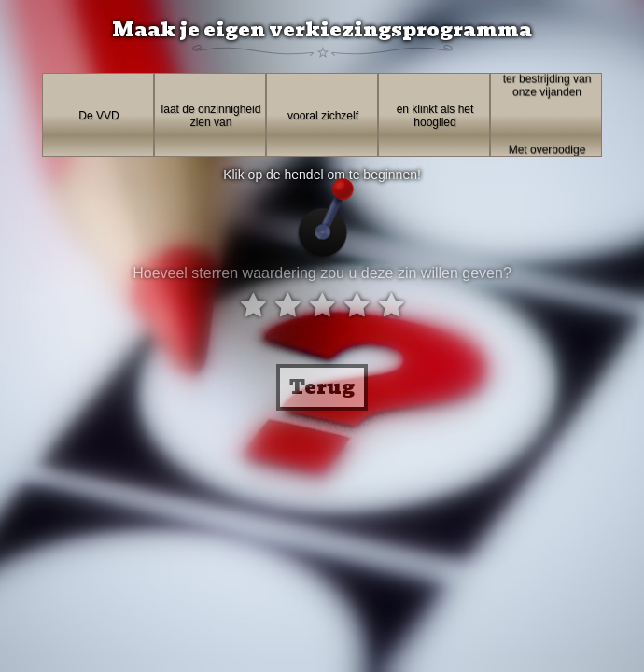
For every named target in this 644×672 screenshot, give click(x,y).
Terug (322, 387)
